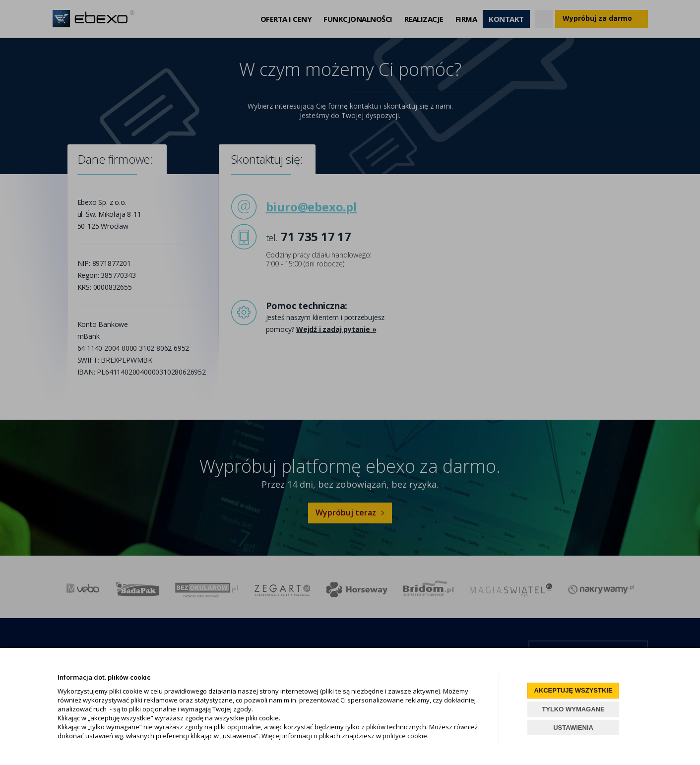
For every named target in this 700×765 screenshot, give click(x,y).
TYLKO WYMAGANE (573, 709)
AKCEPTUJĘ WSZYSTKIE (573, 690)
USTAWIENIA (573, 728)
